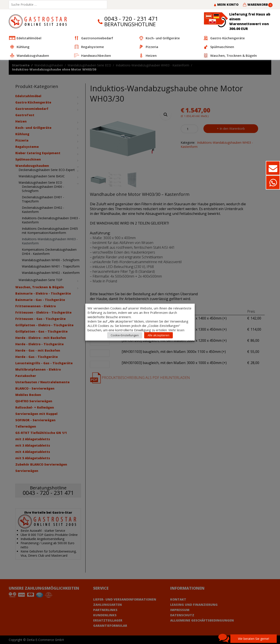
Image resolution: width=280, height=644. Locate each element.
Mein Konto (226, 4)
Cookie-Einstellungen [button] (125, 335)
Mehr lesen (176, 330)
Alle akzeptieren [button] (158, 335)
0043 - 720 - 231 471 (131, 19)
